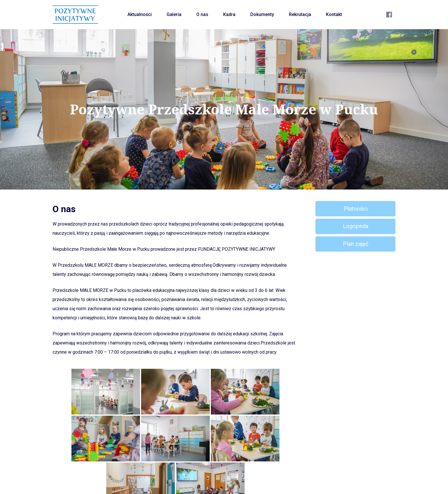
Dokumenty (262, 14)
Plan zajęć (356, 244)
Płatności (356, 209)
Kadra (229, 14)
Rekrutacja (300, 14)
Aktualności (140, 14)
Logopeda (356, 226)
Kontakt (334, 14)
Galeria (174, 14)
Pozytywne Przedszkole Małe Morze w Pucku (224, 109)
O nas (202, 14)
